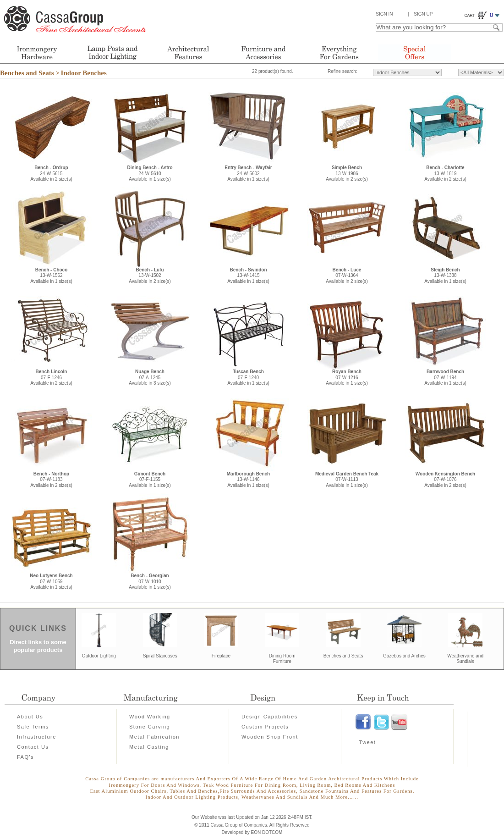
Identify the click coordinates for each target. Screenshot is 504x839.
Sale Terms (33, 727)
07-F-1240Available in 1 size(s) (248, 377)
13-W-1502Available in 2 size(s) (150, 276)
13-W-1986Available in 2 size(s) (347, 173)
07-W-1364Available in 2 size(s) (347, 276)
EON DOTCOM (267, 832)
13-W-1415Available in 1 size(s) (248, 276)
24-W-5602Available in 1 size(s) (248, 173)
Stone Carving (150, 727)
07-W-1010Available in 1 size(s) (150, 581)
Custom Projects (265, 727)
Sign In (384, 14)
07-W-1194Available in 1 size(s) (445, 377)
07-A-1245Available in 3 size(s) (150, 377)
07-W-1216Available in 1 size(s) (347, 377)
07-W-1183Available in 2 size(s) (51, 480)
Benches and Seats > (30, 73)
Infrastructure (37, 737)
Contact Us (33, 747)
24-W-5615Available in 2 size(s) (51, 173)
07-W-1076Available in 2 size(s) (445, 480)
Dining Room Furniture (282, 659)
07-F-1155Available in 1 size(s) (150, 480)
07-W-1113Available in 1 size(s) (347, 480)
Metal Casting (149, 747)
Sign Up (423, 14)
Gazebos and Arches (404, 656)
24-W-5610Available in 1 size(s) (150, 173)
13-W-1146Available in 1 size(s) (248, 480)
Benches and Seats (343, 656)
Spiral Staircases (160, 656)
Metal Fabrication (154, 737)
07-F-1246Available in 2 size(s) (51, 377)
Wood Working (150, 717)
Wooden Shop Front (270, 737)
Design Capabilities (270, 717)
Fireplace (221, 656)
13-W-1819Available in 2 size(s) (445, 173)
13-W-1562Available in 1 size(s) (51, 276)
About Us (30, 717)
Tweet (368, 742)
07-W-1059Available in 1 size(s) (51, 581)
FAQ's (25, 757)
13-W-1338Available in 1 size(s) (445, 276)
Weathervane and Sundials (465, 659)
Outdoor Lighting (99, 656)
